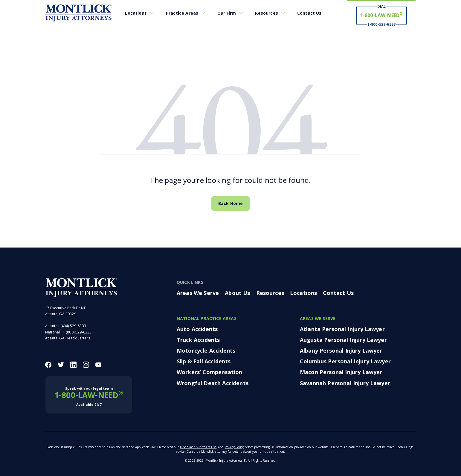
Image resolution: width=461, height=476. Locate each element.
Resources (266, 13)
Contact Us (309, 13)
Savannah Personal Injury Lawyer (345, 383)
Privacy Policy (234, 447)
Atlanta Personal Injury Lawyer (342, 329)
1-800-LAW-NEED (89, 397)
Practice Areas (182, 13)
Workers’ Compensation (209, 372)
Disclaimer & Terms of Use (198, 447)
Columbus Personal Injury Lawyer (345, 361)
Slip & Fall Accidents (204, 361)
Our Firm (227, 13)
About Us (237, 293)
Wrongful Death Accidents (213, 383)
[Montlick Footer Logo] (81, 287)
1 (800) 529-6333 (77, 332)
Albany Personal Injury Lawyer (341, 351)
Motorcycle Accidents (206, 351)
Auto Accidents (197, 329)
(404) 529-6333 (73, 326)
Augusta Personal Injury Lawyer (343, 340)
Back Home (230, 203)
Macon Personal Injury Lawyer (341, 372)
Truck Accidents (198, 340)
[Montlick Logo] (78, 13)
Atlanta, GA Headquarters (68, 338)
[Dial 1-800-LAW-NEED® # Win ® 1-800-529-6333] (381, 15)
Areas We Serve (198, 293)
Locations (136, 13)
